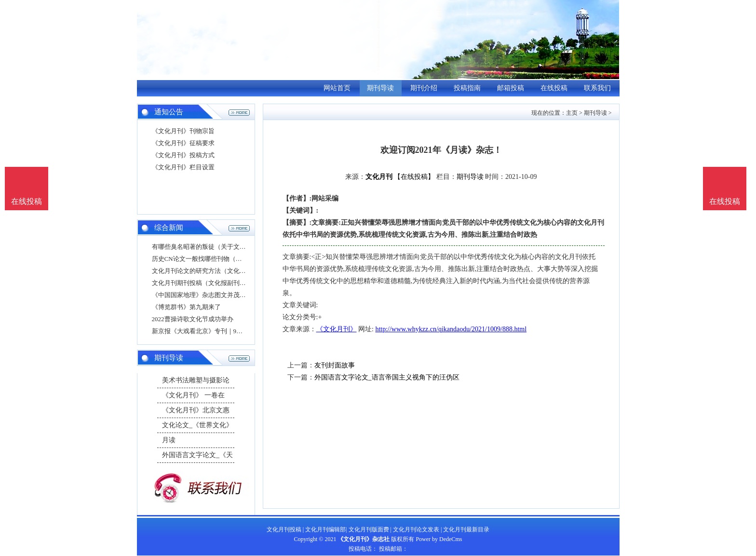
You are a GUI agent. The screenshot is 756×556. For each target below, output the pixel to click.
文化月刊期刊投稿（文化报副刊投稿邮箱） (211, 283)
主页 (572, 113)
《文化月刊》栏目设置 (183, 167)
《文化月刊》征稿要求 (183, 143)
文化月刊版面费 (369, 529)
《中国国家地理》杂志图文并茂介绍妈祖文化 (215, 295)
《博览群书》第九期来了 (186, 307)
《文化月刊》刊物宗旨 (183, 131)
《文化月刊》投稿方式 (183, 155)
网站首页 (337, 88)
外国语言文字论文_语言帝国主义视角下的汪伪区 (387, 377)
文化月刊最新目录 (466, 529)
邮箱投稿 (511, 88)
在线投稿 (554, 88)
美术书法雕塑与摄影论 (196, 380)
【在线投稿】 (414, 177)
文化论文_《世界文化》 (197, 425)
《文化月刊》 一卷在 (193, 395)
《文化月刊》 (337, 329)
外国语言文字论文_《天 (197, 455)
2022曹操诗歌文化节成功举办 (193, 319)
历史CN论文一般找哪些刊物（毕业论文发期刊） (219, 259)
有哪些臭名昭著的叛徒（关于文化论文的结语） (218, 247)
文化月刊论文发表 (416, 529)
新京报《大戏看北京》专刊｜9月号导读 (207, 331)
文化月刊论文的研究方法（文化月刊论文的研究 (218, 271)
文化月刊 (379, 177)
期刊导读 (380, 88)
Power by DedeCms (439, 539)
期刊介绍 (424, 88)
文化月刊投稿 (284, 529)
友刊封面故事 (335, 365)
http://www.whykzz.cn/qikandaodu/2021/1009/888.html (451, 329)
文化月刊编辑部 (325, 529)
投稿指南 (467, 88)
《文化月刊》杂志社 (364, 539)
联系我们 (597, 88)
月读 (169, 440)
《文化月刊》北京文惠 (196, 410)
